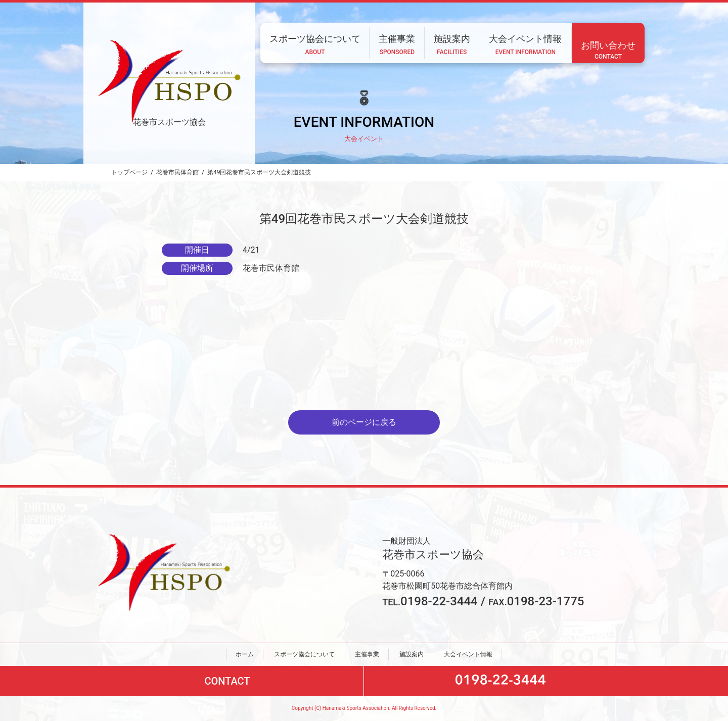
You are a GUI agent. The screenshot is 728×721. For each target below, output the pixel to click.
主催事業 (367, 654)
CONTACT (227, 682)
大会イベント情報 (468, 654)
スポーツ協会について (304, 654)
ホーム (245, 654)
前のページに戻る (364, 422)
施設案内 (412, 654)
